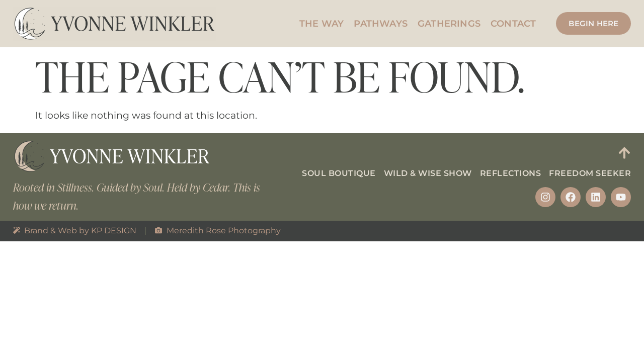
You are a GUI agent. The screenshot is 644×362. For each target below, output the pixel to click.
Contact (513, 24)
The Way (321, 24)
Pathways (381, 24)
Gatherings (449, 24)
